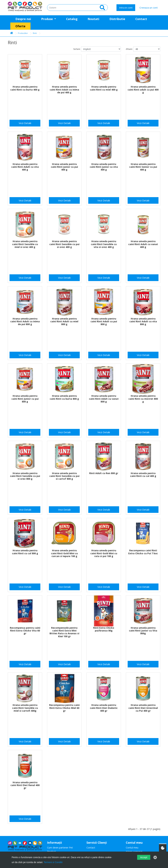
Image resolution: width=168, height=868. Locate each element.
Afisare (129, 49)
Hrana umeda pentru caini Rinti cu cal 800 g (25, 552)
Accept (144, 857)
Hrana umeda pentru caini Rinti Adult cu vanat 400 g (143, 244)
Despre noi (23, 19)
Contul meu (132, 848)
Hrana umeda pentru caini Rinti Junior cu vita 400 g (104, 167)
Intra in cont (126, 8)
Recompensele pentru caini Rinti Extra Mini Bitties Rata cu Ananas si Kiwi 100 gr (64, 632)
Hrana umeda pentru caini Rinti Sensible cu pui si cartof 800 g (64, 476)
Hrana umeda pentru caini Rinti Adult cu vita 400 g (25, 167)
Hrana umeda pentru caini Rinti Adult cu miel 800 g (64, 321)
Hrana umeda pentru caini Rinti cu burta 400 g (25, 88)
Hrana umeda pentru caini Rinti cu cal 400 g (143, 475)
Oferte (20, 26)
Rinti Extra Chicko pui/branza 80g (104, 629)
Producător (23, 33)
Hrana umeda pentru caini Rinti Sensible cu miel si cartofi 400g (25, 708)
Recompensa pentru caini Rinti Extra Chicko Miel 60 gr (64, 708)
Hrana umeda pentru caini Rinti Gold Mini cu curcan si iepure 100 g (64, 553)
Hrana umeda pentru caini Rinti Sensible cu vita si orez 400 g (104, 244)
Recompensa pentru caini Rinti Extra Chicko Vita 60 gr (25, 631)
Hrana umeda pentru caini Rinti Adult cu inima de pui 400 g (64, 90)
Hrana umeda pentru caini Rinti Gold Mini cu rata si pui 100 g (104, 553)
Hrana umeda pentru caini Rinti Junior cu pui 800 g (25, 399)
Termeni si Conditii (53, 862)
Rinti (35, 33)
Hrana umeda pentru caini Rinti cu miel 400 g (104, 88)
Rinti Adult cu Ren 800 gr (104, 473)
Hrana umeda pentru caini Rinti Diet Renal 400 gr (25, 785)
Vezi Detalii (25, 123)
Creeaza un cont (149, 8)
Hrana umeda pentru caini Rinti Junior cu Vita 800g (143, 631)
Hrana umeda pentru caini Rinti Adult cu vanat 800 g (104, 399)
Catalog (72, 19)
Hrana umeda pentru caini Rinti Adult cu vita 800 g (143, 321)
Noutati (93, 19)
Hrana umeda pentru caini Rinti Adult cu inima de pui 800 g (25, 321)
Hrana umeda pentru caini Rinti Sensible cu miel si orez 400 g (25, 244)
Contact (141, 19)
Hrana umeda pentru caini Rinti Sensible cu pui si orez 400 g (64, 244)
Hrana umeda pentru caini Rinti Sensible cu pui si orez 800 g (25, 476)
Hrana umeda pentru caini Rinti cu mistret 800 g (143, 399)
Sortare (77, 49)
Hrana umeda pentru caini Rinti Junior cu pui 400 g (64, 167)
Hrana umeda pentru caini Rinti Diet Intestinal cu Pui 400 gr (143, 708)
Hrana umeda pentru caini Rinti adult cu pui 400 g (143, 90)
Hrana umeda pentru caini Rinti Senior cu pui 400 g (143, 167)
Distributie (117, 19)
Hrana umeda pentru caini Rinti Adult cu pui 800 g (104, 321)
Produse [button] (47, 19)
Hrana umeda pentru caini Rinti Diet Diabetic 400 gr (104, 708)
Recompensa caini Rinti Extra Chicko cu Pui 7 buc (143, 552)
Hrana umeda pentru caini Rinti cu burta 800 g (64, 397)
